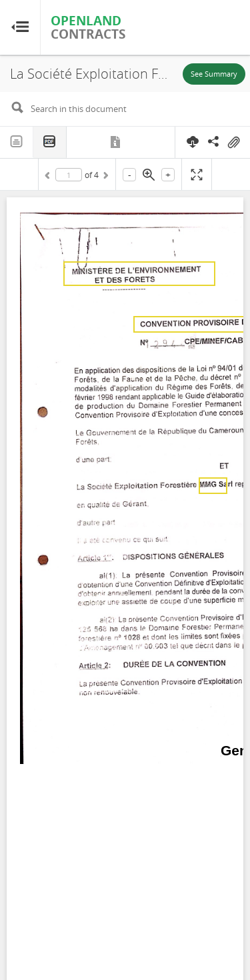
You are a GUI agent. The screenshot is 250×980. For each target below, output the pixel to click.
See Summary (214, 74)
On (233, 143)
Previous (49, 177)
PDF (50, 142)
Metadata (116, 142)
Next (105, 177)
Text (17, 142)
